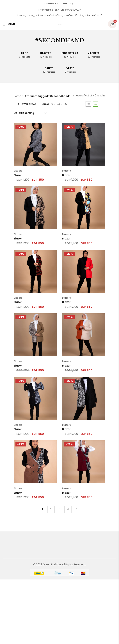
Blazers (18, 171)
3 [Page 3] (59, 509)
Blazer (18, 175)
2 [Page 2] (51, 509)
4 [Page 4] (68, 509)
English (53, 3)
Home (17, 96)
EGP (67, 3)
